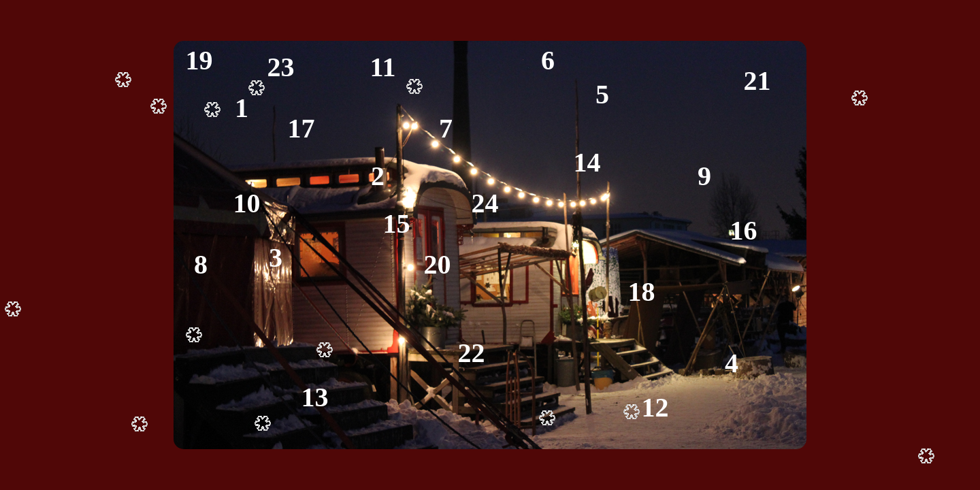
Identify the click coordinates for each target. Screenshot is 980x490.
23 (281, 67)
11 (383, 67)
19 (199, 60)
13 (315, 397)
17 (301, 128)
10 (247, 203)
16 (744, 230)
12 (655, 407)
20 (438, 264)
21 (757, 81)
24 (485, 203)
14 (587, 162)
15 (397, 224)
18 (642, 292)
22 (472, 353)
